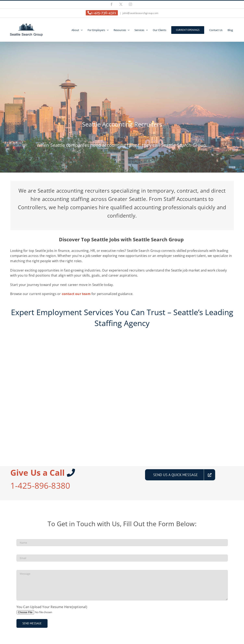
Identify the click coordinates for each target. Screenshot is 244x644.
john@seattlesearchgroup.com (140, 13)
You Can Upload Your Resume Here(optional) (52, 607)
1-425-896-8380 (40, 486)
